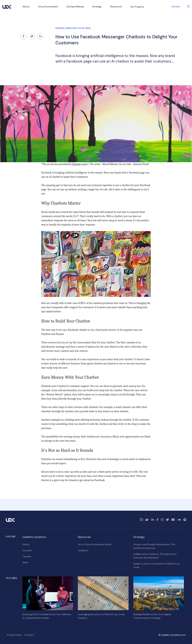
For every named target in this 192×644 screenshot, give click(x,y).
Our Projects (137, 7)
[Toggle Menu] (188, 7)
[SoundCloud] (179, 520)
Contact (176, 7)
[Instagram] (162, 520)
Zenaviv (76, 164)
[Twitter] (167, 520)
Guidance (83, 550)
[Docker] (147, 520)
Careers (27, 556)
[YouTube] (173, 520)
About (26, 544)
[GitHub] (141, 520)
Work (25, 562)
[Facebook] (157, 520)
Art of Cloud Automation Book (95, 544)
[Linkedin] (153, 520)
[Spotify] (185, 520)
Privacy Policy (15, 635)
